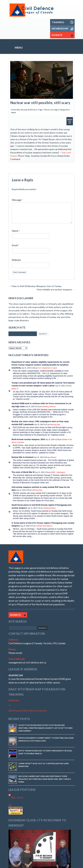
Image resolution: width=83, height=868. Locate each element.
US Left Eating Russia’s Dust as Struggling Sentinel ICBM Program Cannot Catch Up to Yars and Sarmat (46, 732)
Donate (16, 619)
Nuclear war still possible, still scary (40, 103)
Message (17, 200)
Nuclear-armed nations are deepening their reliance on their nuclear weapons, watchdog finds (45, 783)
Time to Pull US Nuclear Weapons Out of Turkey (35, 290)
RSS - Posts (16, 801)
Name (16, 235)
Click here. (14, 704)
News (14, 112)
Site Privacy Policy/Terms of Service (28, 714)
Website (16, 264)
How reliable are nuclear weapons (56, 293)
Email (16, 249)
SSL (10, 809)
